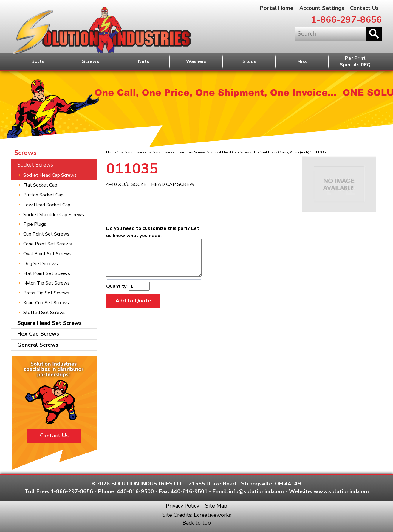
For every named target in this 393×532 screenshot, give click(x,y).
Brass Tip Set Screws (46, 293)
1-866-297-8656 (346, 20)
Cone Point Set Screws (48, 244)
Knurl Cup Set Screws (46, 303)
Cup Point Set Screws (46, 234)
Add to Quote (133, 301)
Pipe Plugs (35, 224)
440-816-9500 (135, 491)
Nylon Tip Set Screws (47, 283)
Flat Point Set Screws (47, 273)
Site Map (216, 506)
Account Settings (322, 8)
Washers (196, 61)
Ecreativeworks (212, 515)
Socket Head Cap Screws (185, 152)
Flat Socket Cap (40, 185)
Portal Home (277, 8)
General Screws (38, 345)
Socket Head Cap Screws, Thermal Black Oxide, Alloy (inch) (260, 152)
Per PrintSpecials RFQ (355, 62)
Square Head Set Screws (49, 323)
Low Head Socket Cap (47, 205)
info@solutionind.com (256, 491)
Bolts (38, 61)
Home (111, 152)
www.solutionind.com (341, 491)
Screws (91, 61)
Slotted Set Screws (44, 313)
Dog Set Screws (41, 264)
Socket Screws (148, 152)
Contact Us (364, 8)
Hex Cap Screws (38, 334)
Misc (302, 61)
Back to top (197, 523)
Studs (249, 61)
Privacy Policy (182, 506)
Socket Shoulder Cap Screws (54, 215)
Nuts (144, 61)
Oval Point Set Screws (47, 254)
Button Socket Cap (43, 195)
